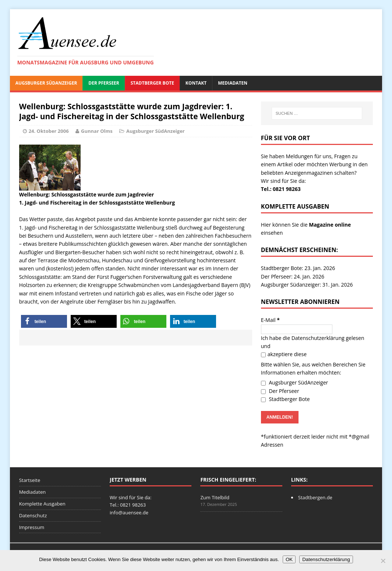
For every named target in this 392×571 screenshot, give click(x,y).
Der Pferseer (104, 83)
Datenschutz (33, 515)
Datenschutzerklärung (318, 338)
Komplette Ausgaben (42, 504)
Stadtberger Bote (152, 83)
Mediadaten (233, 83)
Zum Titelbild (215, 497)
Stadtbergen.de (315, 497)
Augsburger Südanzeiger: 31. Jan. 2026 (307, 285)
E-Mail (270, 320)
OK (289, 559)
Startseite (30, 480)
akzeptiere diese (284, 354)
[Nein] (383, 561)
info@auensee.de (129, 513)
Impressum (32, 527)
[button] (44, 321)
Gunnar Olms (97, 131)
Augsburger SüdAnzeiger (46, 83)
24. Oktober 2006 (49, 131)
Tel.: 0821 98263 (281, 189)
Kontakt (196, 83)
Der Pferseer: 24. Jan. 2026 (293, 276)
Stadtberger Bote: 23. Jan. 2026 (298, 268)
